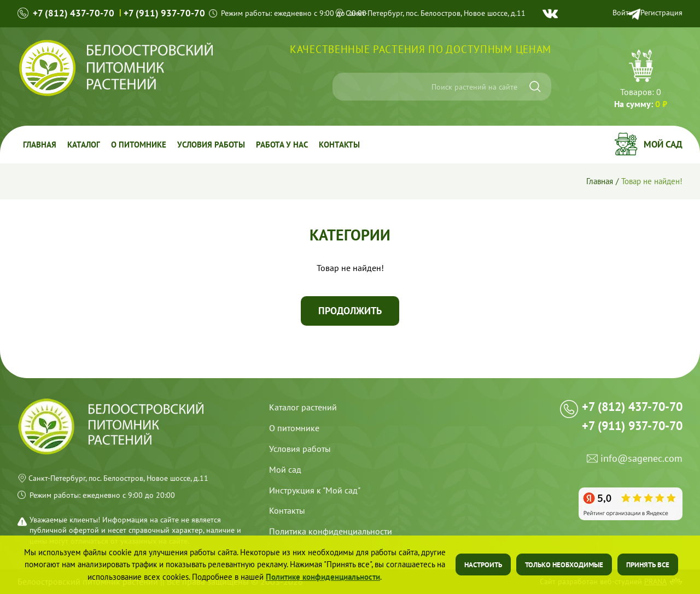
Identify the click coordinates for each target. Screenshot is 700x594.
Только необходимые (564, 565)
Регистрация (661, 13)
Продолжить (350, 311)
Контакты (339, 145)
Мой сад (663, 144)
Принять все (648, 565)
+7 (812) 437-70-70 (74, 13)
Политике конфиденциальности (323, 577)
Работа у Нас (282, 145)
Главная (40, 145)
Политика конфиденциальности (331, 531)
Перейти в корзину (641, 80)
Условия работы (211, 145)
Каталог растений (303, 407)
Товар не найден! (652, 181)
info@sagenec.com (641, 459)
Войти (623, 13)
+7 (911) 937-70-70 (164, 13)
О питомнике (139, 145)
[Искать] (535, 87)
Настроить (483, 565)
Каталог (84, 145)
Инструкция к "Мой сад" (315, 490)
